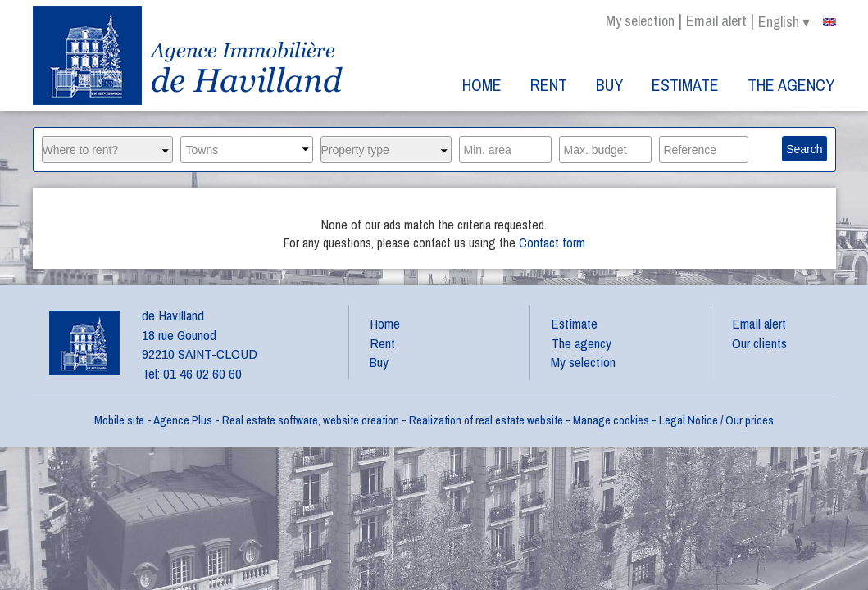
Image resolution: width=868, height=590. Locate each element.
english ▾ (797, 22)
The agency (791, 85)
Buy (609, 85)
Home (482, 85)
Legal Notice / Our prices (716, 420)
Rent (549, 85)
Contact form (552, 243)
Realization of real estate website (486, 420)
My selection (640, 21)
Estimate (685, 85)
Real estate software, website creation (311, 420)
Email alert (716, 21)
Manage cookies (611, 420)
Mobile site (119, 420)
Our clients (759, 343)
